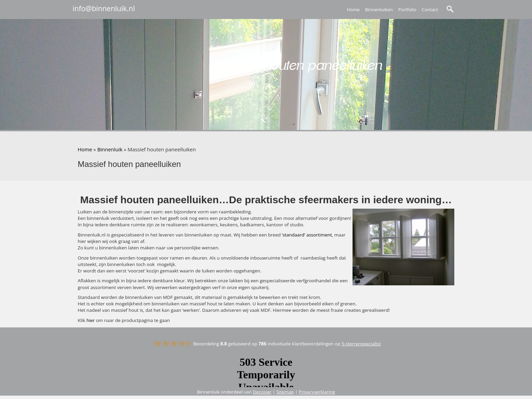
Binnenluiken (379, 9)
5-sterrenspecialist (361, 344)
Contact (430, 9)
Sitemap (285, 392)
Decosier (262, 392)
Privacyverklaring (317, 392)
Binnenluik (110, 149)
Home (353, 9)
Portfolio (407, 9)
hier (91, 320)
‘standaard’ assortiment (307, 235)
